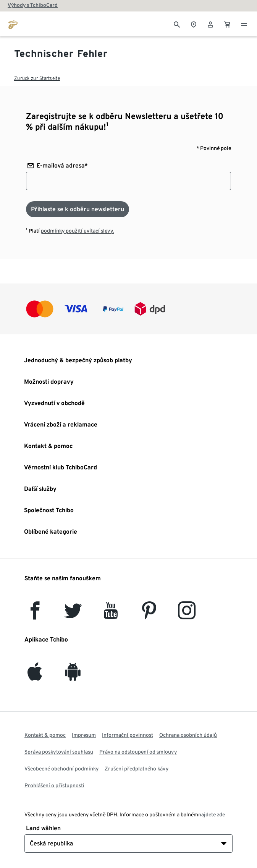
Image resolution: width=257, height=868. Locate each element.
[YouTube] (111, 615)
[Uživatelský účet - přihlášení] (210, 24)
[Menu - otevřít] (244, 24)
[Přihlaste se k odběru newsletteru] (78, 209)
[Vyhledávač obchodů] (194, 24)
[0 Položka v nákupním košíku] (227, 24)
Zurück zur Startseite (37, 78)
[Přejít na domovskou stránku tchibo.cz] (13, 24)
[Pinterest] (149, 615)
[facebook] (35, 615)
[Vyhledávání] (177, 24)
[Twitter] (73, 615)
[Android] (73, 676)
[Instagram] (187, 615)
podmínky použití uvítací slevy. (77, 231)
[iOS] (35, 676)
